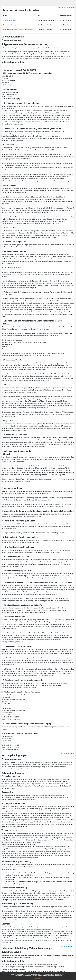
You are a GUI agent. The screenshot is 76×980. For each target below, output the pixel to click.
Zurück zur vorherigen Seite (66, 7)
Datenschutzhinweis (19, 976)
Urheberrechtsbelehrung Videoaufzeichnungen (50, 976)
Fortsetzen (38, 978)
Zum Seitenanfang (67, 753)
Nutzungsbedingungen (31, 976)
